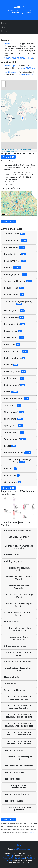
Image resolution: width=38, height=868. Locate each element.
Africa (3, 27)
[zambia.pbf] (9, 44)
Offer (19, 845)
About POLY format (28, 68)
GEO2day (10, 856)
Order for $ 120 (8, 157)
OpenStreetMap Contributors (14, 858)
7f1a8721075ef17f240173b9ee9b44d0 (19, 58)
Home (4, 23)
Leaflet (3, 150)
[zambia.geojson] (11, 72)
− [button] (4, 85)
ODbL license (33, 832)
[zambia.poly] (10, 66)
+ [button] (4, 82)
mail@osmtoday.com (22, 849)
